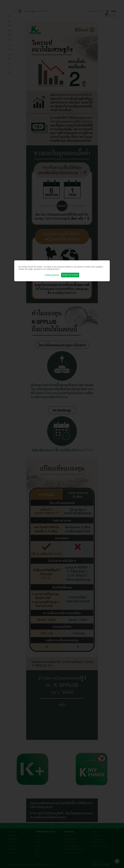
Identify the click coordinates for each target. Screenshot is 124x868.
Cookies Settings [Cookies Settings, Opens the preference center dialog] (52, 275)
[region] (62, 271)
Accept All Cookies (70, 275)
